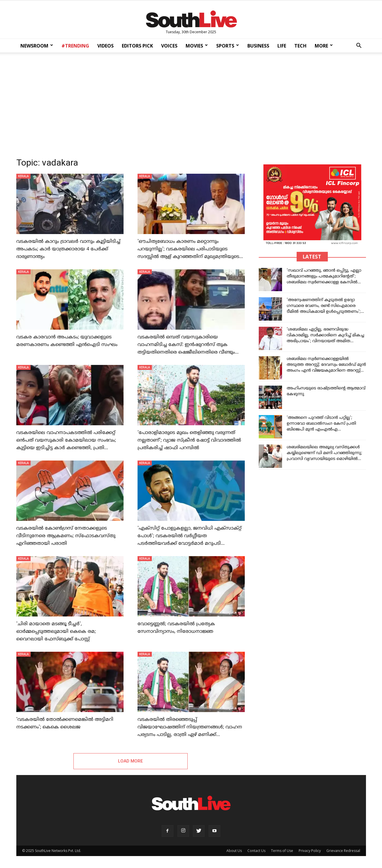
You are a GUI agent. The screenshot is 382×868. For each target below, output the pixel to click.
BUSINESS (258, 46)
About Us (234, 851)
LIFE (282, 46)
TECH (300, 46)
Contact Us (256, 851)
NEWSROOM (37, 46)
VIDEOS (105, 46)
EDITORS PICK (137, 46)
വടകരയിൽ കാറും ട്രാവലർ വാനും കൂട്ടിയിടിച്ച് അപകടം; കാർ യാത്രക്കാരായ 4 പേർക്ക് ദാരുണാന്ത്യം (68, 249)
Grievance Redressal (343, 851)
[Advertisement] (191, 103)
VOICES (169, 46)
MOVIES (197, 46)
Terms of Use (282, 851)
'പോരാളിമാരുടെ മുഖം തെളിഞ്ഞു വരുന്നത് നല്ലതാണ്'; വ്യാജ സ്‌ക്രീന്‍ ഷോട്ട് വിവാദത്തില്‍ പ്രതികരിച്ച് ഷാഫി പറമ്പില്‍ (189, 440)
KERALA (23, 176)
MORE (324, 46)
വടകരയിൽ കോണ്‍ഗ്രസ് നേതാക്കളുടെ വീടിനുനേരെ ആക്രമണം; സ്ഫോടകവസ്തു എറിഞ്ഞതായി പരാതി (66, 536)
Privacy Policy (310, 851)
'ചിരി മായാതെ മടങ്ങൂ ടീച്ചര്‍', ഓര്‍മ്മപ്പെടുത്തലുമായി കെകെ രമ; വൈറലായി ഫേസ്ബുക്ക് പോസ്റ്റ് (56, 632)
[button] (359, 46)
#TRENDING (75, 46)
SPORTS (228, 46)
